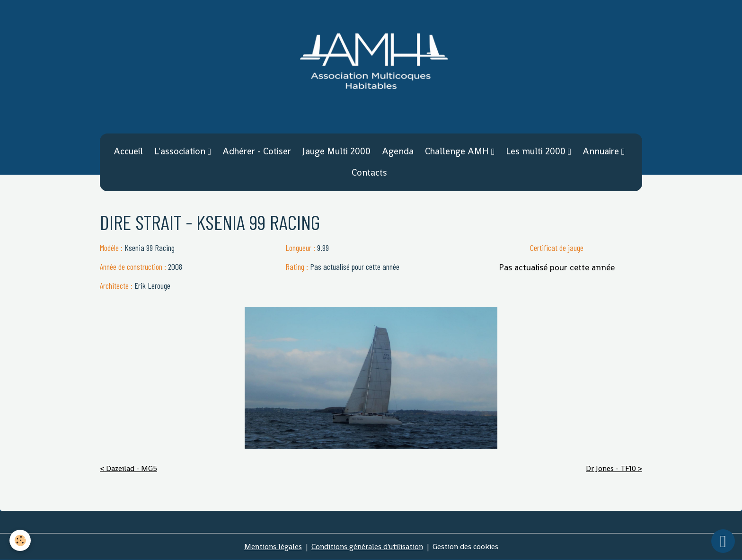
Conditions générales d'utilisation (367, 547)
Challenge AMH (458, 151)
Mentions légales (273, 547)
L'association (181, 151)
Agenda (398, 151)
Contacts (369, 173)
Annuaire (602, 151)
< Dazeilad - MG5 (128, 468)
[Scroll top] (723, 541)
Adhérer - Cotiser (257, 151)
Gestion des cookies (465, 547)
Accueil (128, 151)
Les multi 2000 (537, 151)
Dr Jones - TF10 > (614, 468)
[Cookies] (20, 540)
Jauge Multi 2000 (336, 151)
